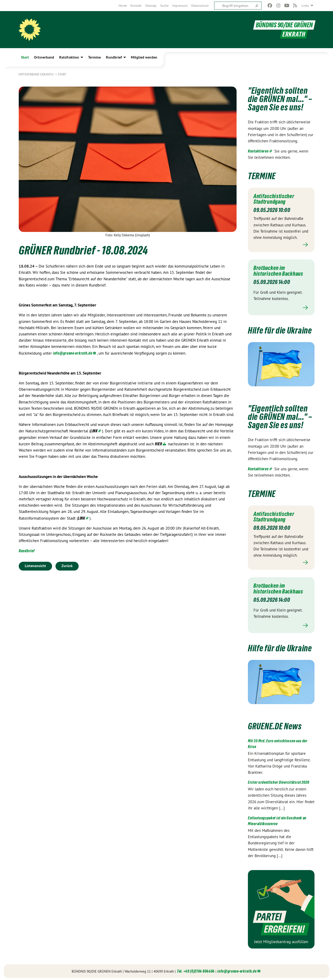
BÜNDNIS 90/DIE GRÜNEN (284, 25)
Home (123, 6)
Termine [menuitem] (94, 57)
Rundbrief (27, 551)
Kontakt (136, 6)
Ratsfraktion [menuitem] (69, 57)
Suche (164, 6)
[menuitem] (123, 6)
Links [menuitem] (305, 6)
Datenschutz (200, 6)
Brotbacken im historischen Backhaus (278, 270)
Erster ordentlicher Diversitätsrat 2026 (279, 781)
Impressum (180, 6)
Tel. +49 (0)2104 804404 (196, 969)
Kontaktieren (258, 151)
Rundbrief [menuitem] (114, 57)
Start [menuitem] (25, 57)
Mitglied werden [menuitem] (144, 57)
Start (62, 74)
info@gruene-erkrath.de (72, 353)
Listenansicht (35, 566)
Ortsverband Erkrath (36, 74)
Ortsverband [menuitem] (44, 57)
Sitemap (151, 6)
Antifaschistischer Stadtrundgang (274, 199)
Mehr (281, 244)
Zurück (67, 566)
